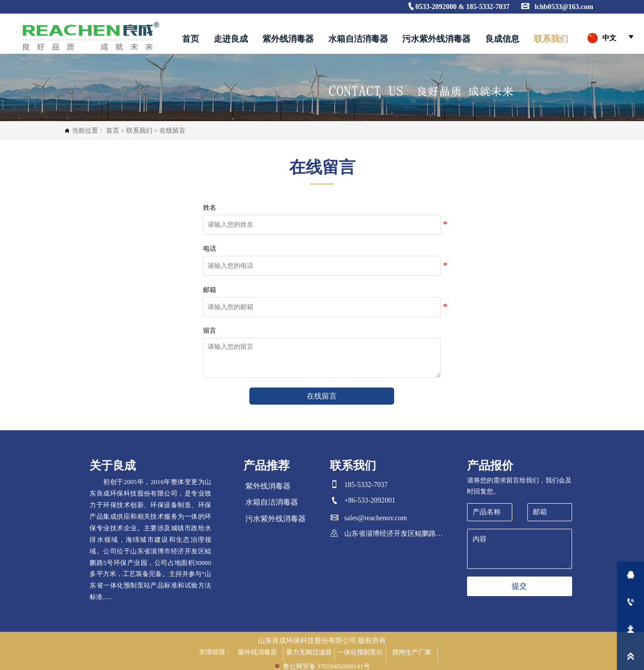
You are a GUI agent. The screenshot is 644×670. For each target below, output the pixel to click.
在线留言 (172, 130)
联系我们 (139, 130)
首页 (113, 130)
